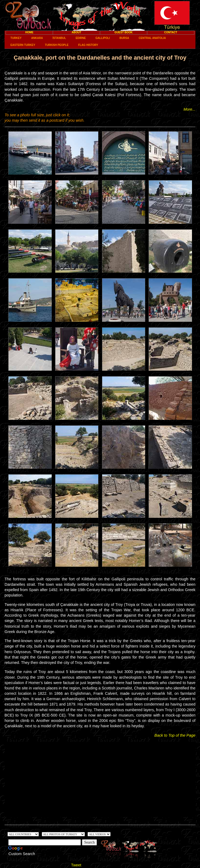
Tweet (76, 865)
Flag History (88, 45)
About (77, 32)
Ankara (37, 38)
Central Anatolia (152, 38)
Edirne (81, 38)
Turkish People (56, 45)
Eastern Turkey (23, 45)
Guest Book (124, 32)
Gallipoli (103, 38)
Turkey (16, 38)
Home (29, 32)
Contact (171, 32)
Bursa (124, 38)
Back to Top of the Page (175, 735)
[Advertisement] (100, 779)
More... (189, 109)
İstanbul (59, 38)
